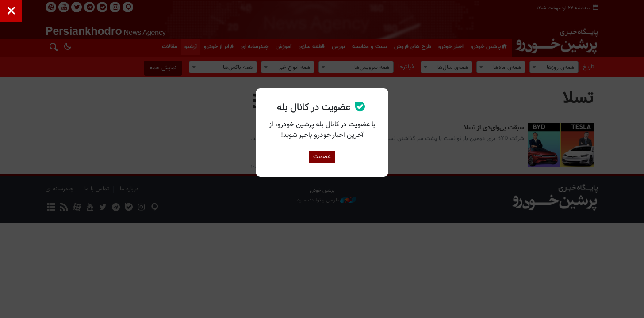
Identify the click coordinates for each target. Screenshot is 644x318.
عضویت (322, 157)
